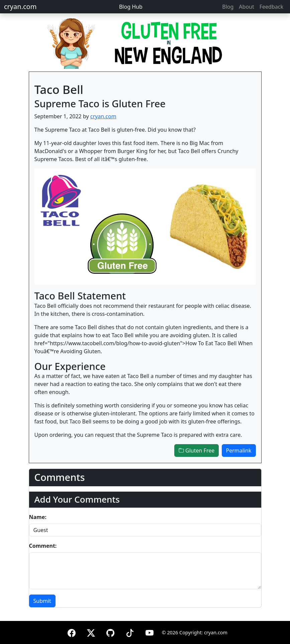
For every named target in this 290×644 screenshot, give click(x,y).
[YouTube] (150, 632)
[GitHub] (110, 632)
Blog (228, 7)
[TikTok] (130, 632)
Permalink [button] (239, 450)
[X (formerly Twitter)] (91, 632)
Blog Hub (131, 7)
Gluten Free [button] (197, 450)
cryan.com (20, 7)
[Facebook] (72, 632)
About (246, 7)
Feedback (271, 7)
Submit (42, 601)
